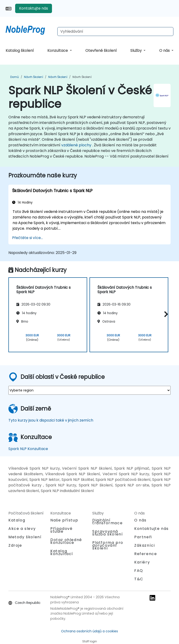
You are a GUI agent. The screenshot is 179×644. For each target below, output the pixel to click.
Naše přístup (64, 520)
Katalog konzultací (62, 552)
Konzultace (58, 51)
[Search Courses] (115, 32)
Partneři (143, 537)
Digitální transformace (107, 522)
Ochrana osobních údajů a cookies (89, 631)
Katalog (17, 520)
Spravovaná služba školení (108, 533)
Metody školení (25, 537)
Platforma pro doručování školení (108, 545)
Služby (136, 51)
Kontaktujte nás (34, 8)
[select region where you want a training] (89, 390)
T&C (139, 579)
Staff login (90, 641)
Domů (15, 77)
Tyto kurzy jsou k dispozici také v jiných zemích (51, 420)
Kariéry (142, 562)
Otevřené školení (101, 51)
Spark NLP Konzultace (28, 449)
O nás (165, 51)
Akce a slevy (22, 529)
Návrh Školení (34, 77)
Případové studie (61, 530)
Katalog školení (20, 51)
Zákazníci (145, 545)
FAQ (139, 571)
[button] (165, 314)
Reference (146, 554)
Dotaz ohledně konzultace (66, 541)
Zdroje (15, 545)
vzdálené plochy (76, 145)
